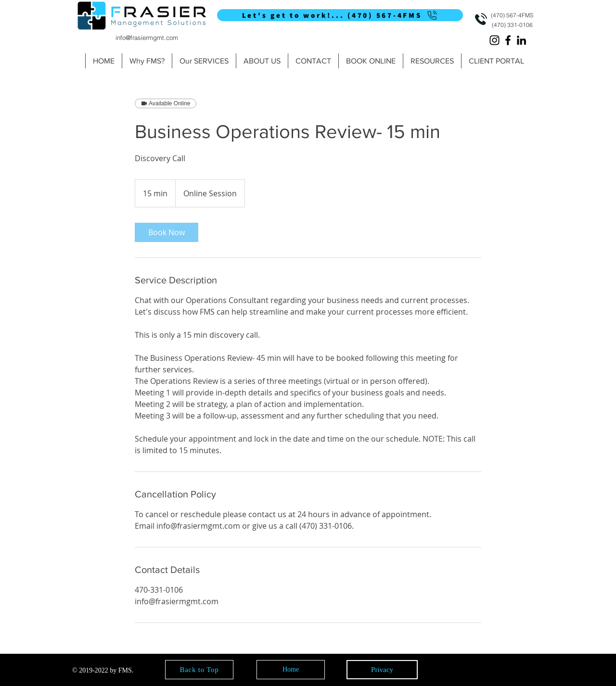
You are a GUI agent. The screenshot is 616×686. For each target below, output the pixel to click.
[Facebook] (508, 40)
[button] (204, 61)
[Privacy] (382, 670)
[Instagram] (494, 40)
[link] (167, 232)
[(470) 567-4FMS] (512, 15)
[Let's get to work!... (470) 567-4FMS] (340, 15)
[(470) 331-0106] (512, 25)
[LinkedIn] (521, 40)
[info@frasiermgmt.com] (147, 37)
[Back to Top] (199, 670)
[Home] (291, 670)
